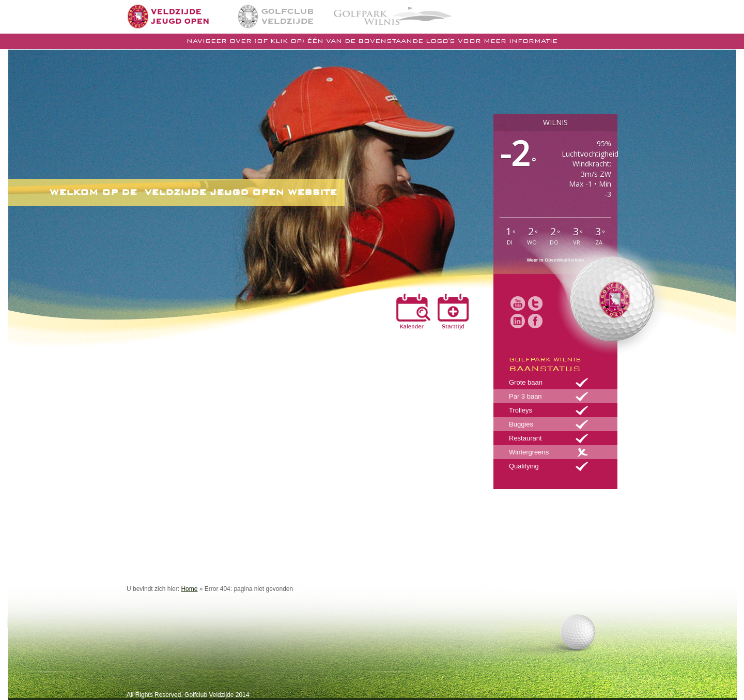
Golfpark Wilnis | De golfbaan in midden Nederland (392, 15)
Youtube (518, 303)
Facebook (535, 321)
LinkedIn (518, 321)
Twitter (535, 303)
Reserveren (452, 312)
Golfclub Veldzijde (276, 17)
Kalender (413, 312)
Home (182, 16)
